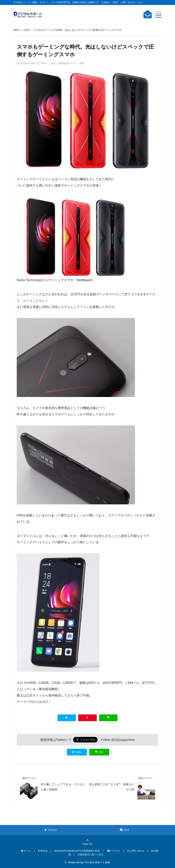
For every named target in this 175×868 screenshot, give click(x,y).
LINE (99, 752)
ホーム (26, 851)
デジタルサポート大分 (97, 862)
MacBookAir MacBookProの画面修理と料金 (77, 851)
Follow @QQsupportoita (118, 740)
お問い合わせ (136, 851)
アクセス (114, 851)
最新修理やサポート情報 (71, 63)
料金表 (43, 851)
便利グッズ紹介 (49, 63)
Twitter (77, 752)
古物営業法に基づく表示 (90, 855)
